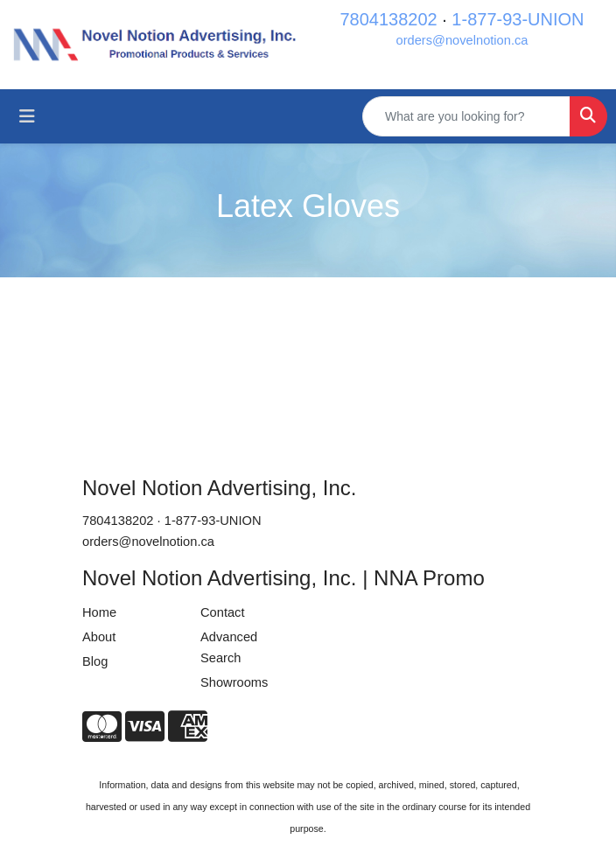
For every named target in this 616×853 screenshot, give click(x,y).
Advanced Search (229, 647)
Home (99, 612)
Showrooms (234, 682)
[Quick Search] (466, 116)
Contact (223, 612)
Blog (95, 661)
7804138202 (388, 19)
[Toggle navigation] (27, 116)
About (99, 637)
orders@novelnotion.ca (462, 40)
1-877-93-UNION (518, 19)
